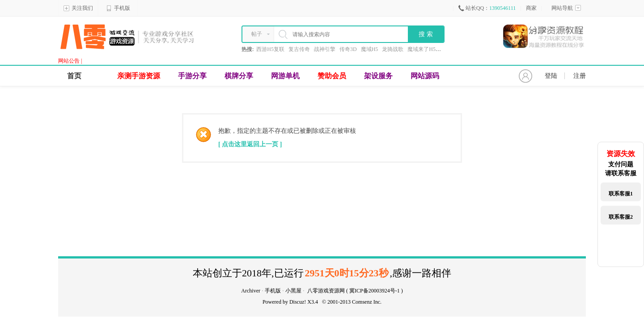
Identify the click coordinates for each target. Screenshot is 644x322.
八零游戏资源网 (326, 291)
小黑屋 (293, 291)
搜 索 (426, 34)
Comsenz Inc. (367, 302)
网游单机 (285, 76)
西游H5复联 (270, 49)
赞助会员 (332, 76)
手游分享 (192, 76)
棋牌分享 (239, 76)
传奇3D (348, 49)
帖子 (257, 34)
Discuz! (298, 302)
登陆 (551, 76)
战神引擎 (325, 49)
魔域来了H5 (422, 49)
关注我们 (78, 8)
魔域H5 (370, 49)
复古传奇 (299, 49)
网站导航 (566, 8)
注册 (580, 76)
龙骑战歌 (393, 49)
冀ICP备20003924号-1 (375, 291)
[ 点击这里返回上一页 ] (250, 144)
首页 (74, 76)
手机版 (118, 8)
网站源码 (425, 76)
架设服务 (378, 76)
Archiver (251, 291)
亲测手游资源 (139, 76)
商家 (531, 8)
